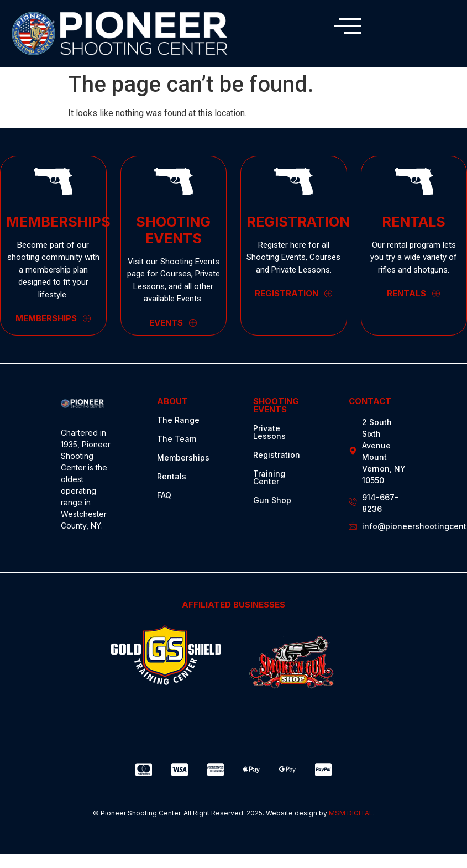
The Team (177, 439)
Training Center (269, 477)
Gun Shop (272, 500)
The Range (178, 420)
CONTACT (370, 401)
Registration (277, 455)
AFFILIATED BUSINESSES (233, 605)
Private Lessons (269, 432)
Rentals (172, 476)
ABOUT (172, 401)
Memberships (183, 457)
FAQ (164, 495)
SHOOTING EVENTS (276, 405)
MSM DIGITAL (351, 813)
